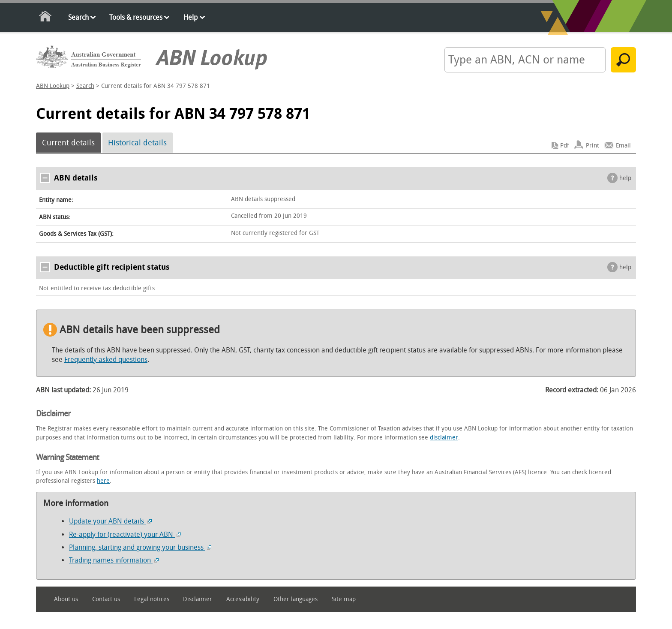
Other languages (295, 599)
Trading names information (114, 560)
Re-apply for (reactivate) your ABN (125, 534)
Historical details (137, 143)
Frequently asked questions (106, 360)
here (103, 481)
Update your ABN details (110, 521)
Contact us (106, 599)
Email (623, 146)
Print (592, 146)
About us (66, 599)
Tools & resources (136, 17)
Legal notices (152, 599)
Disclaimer (198, 599)
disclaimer (444, 438)
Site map (344, 599)
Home (46, 18)
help (625, 178)
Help (190, 17)
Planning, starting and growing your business (140, 547)
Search (78, 17)
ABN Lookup (53, 86)
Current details (68, 143)
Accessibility (243, 599)
